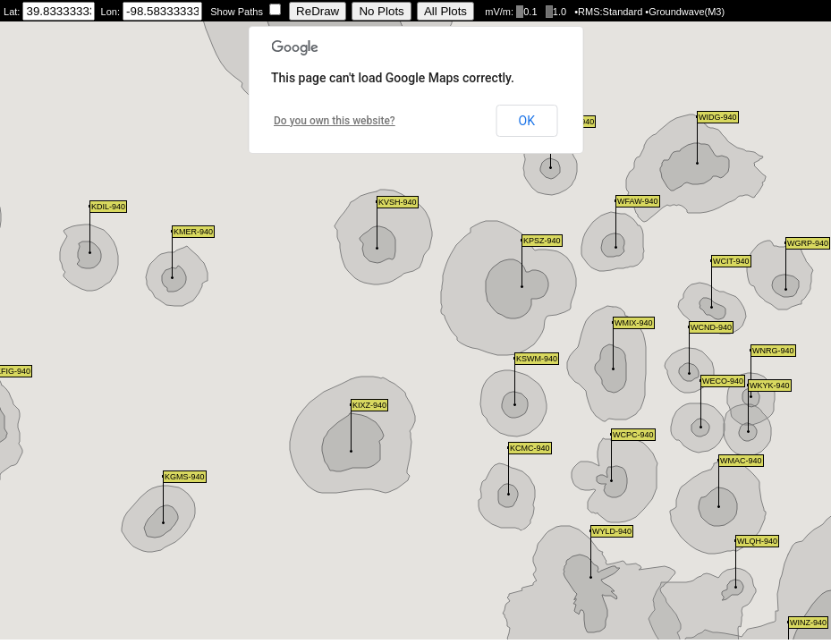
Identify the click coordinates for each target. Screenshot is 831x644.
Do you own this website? (335, 121)
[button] (163, 500)
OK (527, 121)
